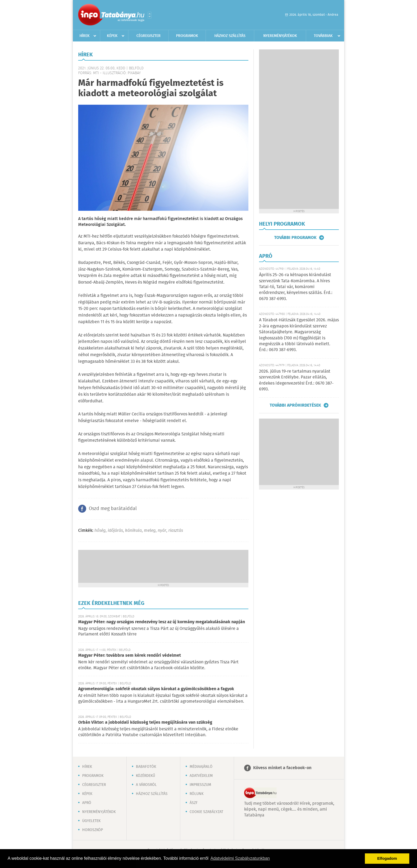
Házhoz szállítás (230, 36)
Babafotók (146, 767)
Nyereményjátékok (280, 36)
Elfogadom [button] (387, 858)
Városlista (150, 15)
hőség (100, 531)
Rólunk (197, 794)
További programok (295, 238)
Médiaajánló (201, 767)
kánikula (133, 531)
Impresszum (200, 785)
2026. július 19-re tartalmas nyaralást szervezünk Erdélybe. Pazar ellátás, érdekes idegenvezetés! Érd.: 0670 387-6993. (296, 380)
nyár (162, 531)
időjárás (115, 531)
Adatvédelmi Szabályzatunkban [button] (240, 858)
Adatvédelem (201, 776)
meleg (150, 531)
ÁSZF (194, 803)
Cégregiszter (149, 36)
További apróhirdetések (295, 405)
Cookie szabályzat (206, 812)
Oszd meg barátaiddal (113, 509)
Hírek (85, 36)
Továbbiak (323, 36)
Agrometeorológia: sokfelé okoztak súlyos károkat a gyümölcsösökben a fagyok (156, 689)
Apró (87, 803)
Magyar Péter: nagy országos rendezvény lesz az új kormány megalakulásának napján (162, 622)
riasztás (176, 531)
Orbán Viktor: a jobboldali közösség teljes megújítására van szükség (145, 722)
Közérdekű (145, 776)
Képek (112, 36)
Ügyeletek (91, 821)
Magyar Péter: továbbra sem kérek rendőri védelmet (130, 656)
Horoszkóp (93, 830)
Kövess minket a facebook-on (282, 768)
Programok (187, 36)
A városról (146, 785)
